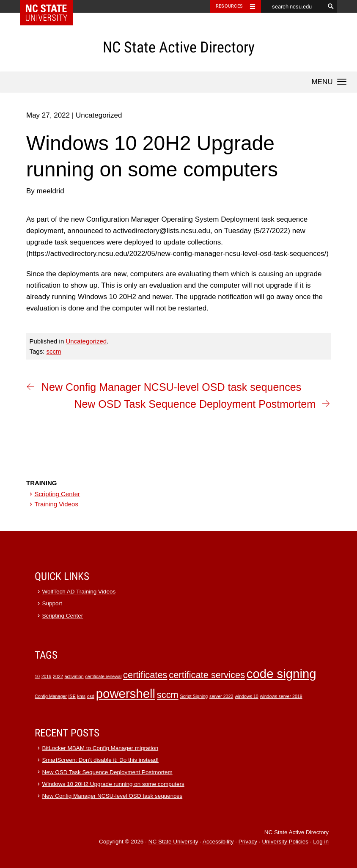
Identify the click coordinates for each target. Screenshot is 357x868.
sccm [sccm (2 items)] (168, 695)
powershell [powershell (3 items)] (126, 694)
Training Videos (56, 504)
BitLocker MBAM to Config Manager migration (100, 748)
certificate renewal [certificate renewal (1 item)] (103, 676)
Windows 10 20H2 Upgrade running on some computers (113, 784)
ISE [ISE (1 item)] (72, 696)
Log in (321, 842)
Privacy (248, 842)
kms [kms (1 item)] (82, 696)
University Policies (285, 842)
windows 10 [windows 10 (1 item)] (247, 696)
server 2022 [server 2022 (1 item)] (221, 696)
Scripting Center (58, 494)
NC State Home (52, 6)
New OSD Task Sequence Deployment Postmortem (195, 404)
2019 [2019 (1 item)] (47, 676)
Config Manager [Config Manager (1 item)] (51, 696)
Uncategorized (86, 341)
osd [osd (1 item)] (91, 696)
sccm (54, 351)
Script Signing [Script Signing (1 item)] (194, 696)
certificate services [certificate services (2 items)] (207, 675)
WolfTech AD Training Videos (79, 592)
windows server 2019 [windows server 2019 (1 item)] (281, 696)
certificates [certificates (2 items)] (145, 675)
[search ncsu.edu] (293, 6)
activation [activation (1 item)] (74, 676)
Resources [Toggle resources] (229, 6)
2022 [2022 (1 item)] (58, 676)
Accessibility (218, 842)
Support (52, 603)
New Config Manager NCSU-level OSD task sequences (171, 387)
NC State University (173, 842)
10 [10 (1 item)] (37, 676)
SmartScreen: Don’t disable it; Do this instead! (100, 760)
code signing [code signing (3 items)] (281, 674)
